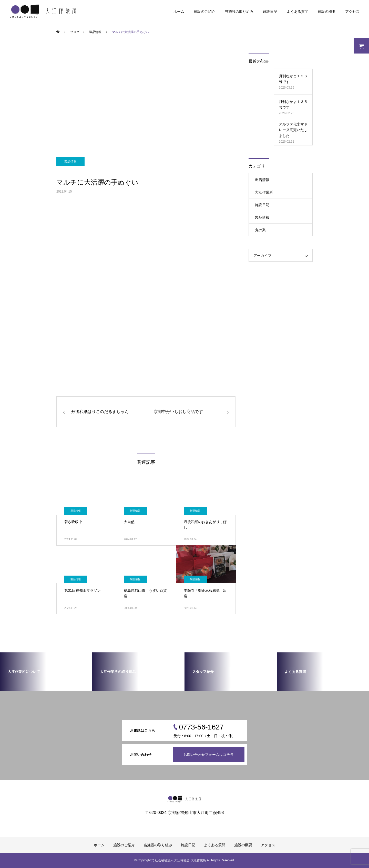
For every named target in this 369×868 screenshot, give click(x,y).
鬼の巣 (260, 230)
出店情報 (262, 180)
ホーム (179, 12)
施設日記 (270, 12)
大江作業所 (264, 192)
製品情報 (70, 162)
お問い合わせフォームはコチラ (209, 755)
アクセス (352, 12)
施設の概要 (327, 12)
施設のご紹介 (204, 12)
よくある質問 (298, 12)
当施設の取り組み (239, 12)
